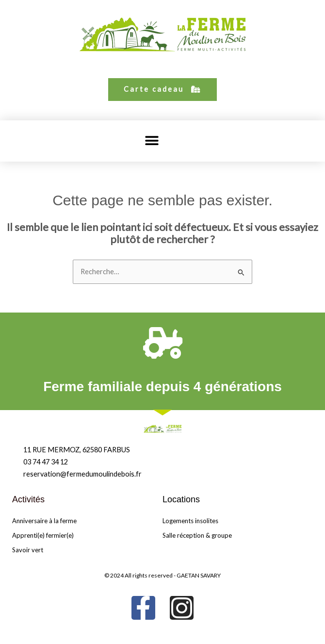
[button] (152, 141)
